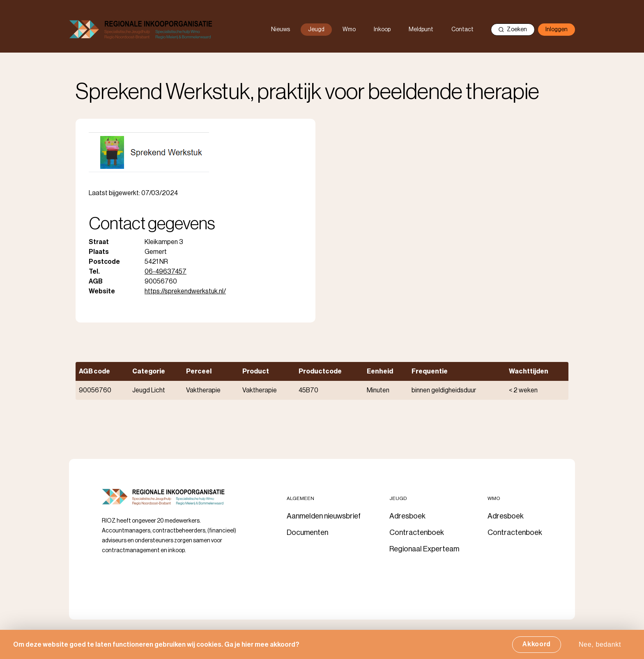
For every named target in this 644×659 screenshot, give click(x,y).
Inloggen (557, 30)
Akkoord (537, 647)
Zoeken (513, 30)
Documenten (307, 532)
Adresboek (407, 516)
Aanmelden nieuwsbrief (324, 516)
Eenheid (380, 371)
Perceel (199, 371)
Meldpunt (421, 30)
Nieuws (281, 30)
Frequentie (430, 371)
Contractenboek (417, 532)
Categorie (149, 371)
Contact (462, 30)
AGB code (94, 371)
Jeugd (316, 30)
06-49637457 (166, 272)
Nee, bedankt (600, 647)
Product (256, 371)
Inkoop (382, 30)
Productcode (320, 371)
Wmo (349, 30)
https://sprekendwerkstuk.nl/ (185, 291)
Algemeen (300, 498)
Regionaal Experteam (424, 549)
